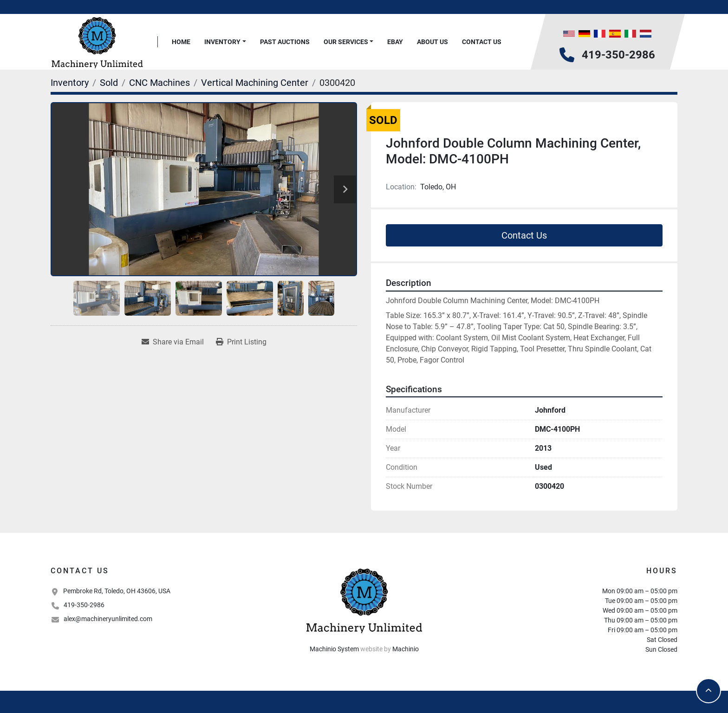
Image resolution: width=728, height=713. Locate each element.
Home (181, 42)
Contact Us (482, 42)
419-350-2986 (618, 55)
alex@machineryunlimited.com (108, 619)
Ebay (395, 42)
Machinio (406, 649)
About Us (432, 42)
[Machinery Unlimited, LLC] (364, 600)
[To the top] (708, 691)
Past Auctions (285, 42)
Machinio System (334, 649)
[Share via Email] (173, 342)
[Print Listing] (241, 342)
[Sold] (109, 83)
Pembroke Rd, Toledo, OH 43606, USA (117, 591)
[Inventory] (70, 83)
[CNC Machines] (159, 83)
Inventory (222, 42)
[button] (225, 42)
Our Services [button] (346, 42)
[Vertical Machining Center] (255, 83)
